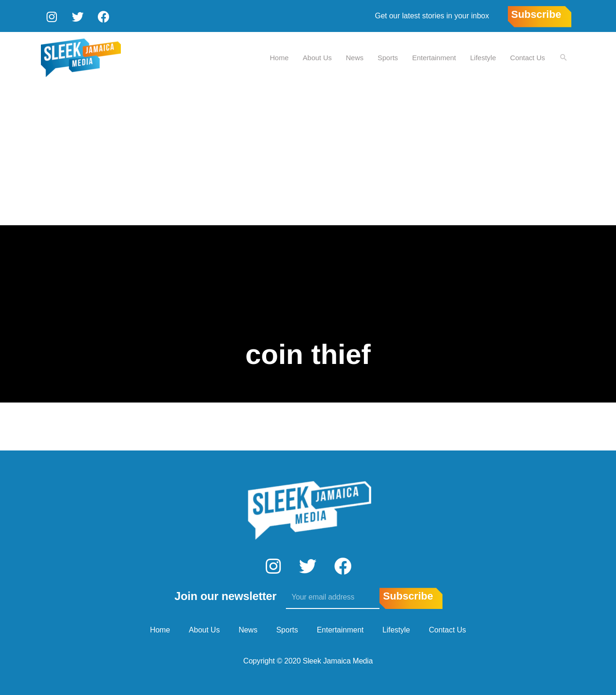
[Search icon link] (563, 57)
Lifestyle (483, 57)
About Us (317, 57)
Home (279, 57)
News (355, 57)
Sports (387, 57)
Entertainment (433, 57)
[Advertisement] (308, 154)
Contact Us (527, 57)
